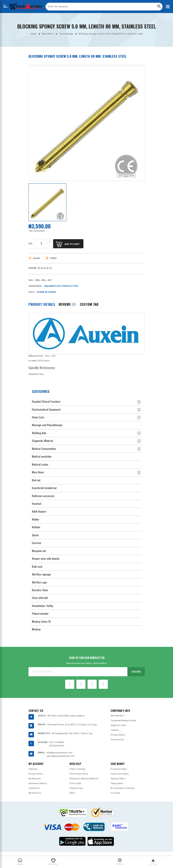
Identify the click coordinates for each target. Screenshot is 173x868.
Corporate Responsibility (123, 720)
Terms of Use (117, 740)
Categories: (35, 286)
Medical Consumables (44, 449)
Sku (31, 280)
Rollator (36, 527)
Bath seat (37, 566)
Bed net (36, 480)
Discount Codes (119, 769)
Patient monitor (40, 613)
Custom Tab (89, 304)
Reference (34, 356)
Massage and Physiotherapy (47, 425)
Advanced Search (38, 783)
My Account (35, 779)
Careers (115, 730)
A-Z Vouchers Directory (123, 788)
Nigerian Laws (118, 725)
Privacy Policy (118, 735)
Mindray (36, 629)
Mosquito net (39, 551)
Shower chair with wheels (46, 558)
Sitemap (33, 769)
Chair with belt (40, 598)
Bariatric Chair (40, 590)
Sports (35, 535)
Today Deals (117, 783)
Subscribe (136, 672)
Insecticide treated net (44, 488)
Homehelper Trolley (43, 606)
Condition (34, 374)
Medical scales (40, 464)
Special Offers (118, 779)
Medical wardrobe (42, 456)
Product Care (76, 788)
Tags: (32, 292)
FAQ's (73, 793)
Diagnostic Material (43, 441)
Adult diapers (39, 511)
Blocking (51, 292)
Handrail (37, 504)
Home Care (38, 417)
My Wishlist (35, 793)
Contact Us (34, 788)
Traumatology (53, 286)
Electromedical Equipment (46, 409)
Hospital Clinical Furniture (46, 401)
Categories (41, 391)
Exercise (36, 543)
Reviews (67, 304)
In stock (32, 361)
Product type (70, 286)
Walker (36, 519)
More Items (38, 472)
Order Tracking (77, 769)
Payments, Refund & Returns (84, 779)
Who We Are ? (117, 716)
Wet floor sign (39, 582)
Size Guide (75, 783)
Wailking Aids (39, 433)
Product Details (42, 304)
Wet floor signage (41, 574)
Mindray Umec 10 (41, 621)
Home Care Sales (120, 774)
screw (40, 292)
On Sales (115, 793)
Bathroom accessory (43, 496)
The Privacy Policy (79, 774)
